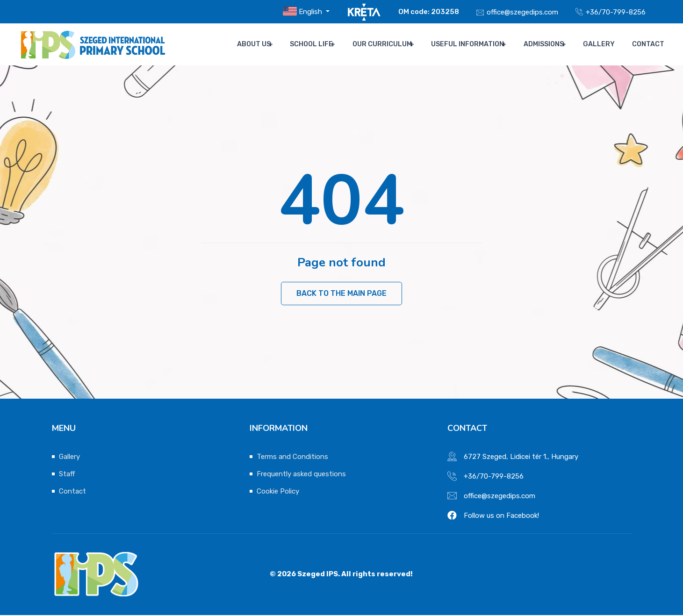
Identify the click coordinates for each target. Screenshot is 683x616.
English (303, 11)
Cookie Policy (278, 492)
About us (262, 44)
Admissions (550, 44)
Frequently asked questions (301, 475)
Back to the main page (341, 294)
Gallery (604, 44)
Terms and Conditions (292, 458)
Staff (67, 475)
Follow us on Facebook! (501, 516)
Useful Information (474, 44)
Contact (648, 44)
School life (319, 44)
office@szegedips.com (522, 12)
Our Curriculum (389, 44)
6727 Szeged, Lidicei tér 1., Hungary (521, 458)
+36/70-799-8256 (616, 12)
